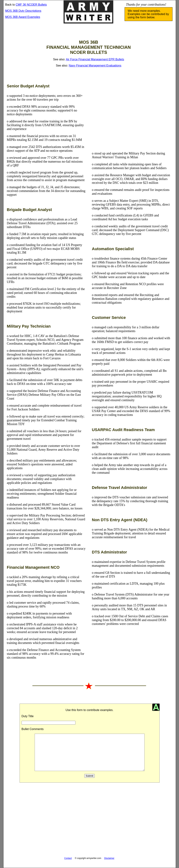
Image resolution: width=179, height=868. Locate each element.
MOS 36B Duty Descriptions (23, 11)
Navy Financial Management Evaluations (95, 66)
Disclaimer (109, 858)
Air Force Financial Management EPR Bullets (95, 59)
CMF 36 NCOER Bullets (31, 5)
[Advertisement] (131, 116)
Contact (68, 858)
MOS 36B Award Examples (23, 17)
